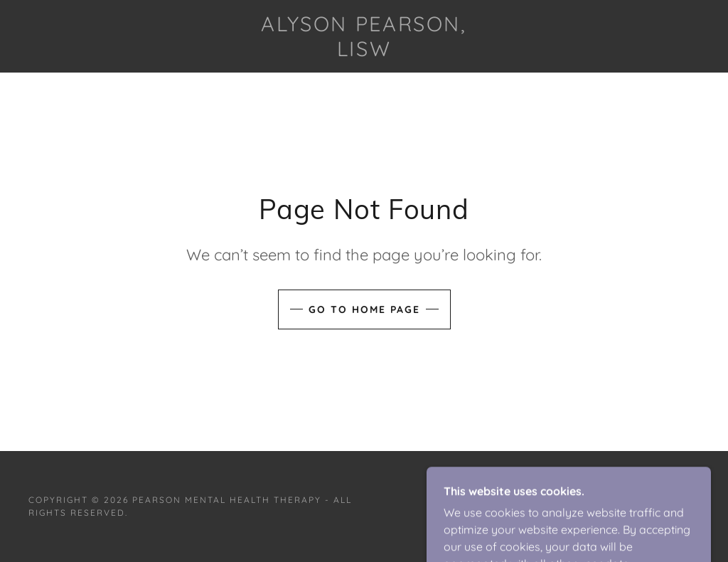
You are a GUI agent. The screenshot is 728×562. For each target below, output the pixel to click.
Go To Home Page (364, 309)
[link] (364, 52)
